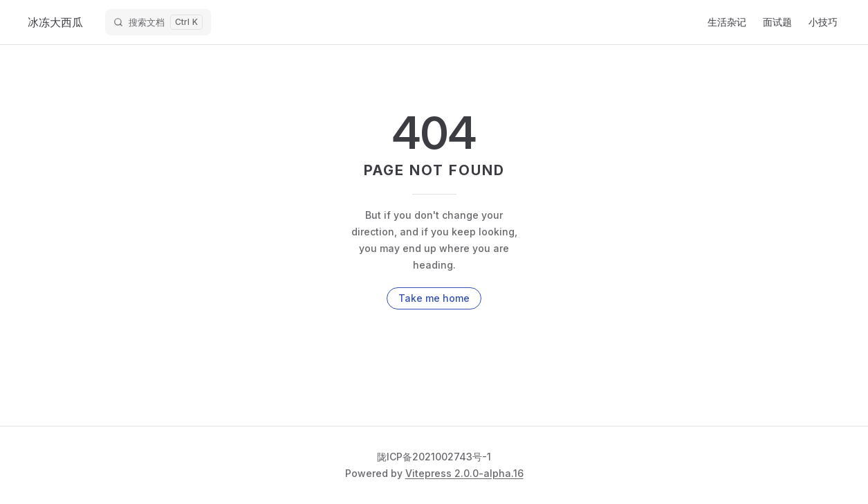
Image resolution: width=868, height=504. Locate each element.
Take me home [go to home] (434, 298)
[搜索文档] (158, 22)
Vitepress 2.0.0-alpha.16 (464, 473)
